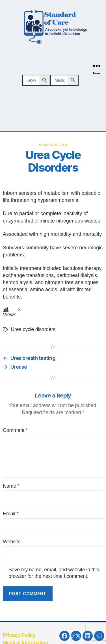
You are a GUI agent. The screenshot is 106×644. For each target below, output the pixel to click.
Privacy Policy (19, 635)
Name (11, 486)
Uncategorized (53, 145)
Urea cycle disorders (33, 329)
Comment (15, 430)
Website (12, 542)
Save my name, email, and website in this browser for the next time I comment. (54, 573)
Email (11, 514)
